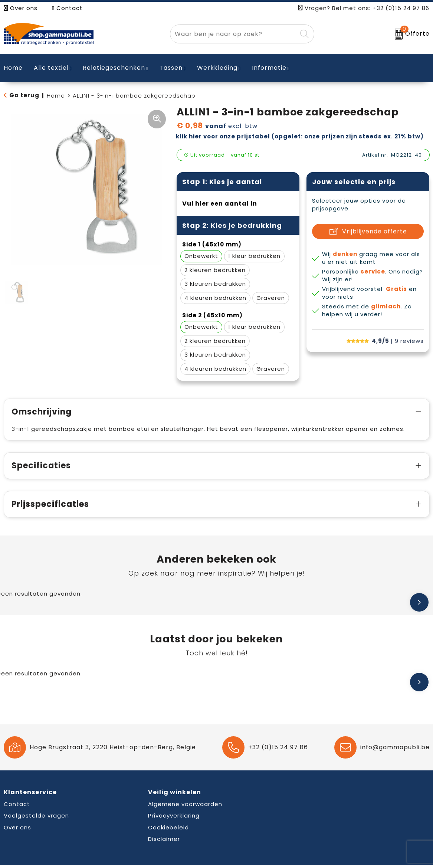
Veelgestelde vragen (36, 815)
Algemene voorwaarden (185, 804)
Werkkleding (217, 68)
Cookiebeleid (168, 827)
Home (56, 96)
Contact (68, 8)
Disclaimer (164, 839)
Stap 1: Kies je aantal (222, 182)
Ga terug (24, 95)
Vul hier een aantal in (220, 204)
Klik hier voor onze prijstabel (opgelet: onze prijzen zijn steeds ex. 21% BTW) (300, 136)
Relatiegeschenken (114, 68)
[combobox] (234, 34)
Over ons (21, 8)
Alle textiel (51, 68)
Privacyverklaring (174, 815)
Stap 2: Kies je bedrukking (232, 225)
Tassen (171, 68)
